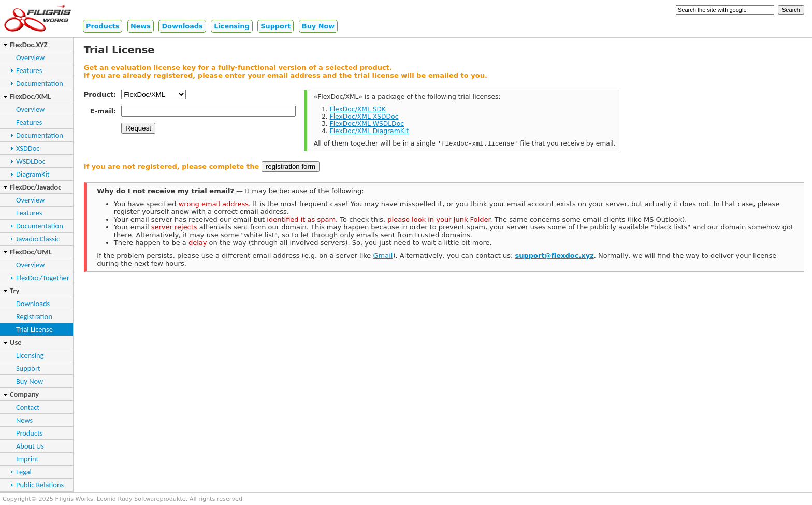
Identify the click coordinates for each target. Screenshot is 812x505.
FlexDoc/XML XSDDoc (364, 117)
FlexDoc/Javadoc (35, 187)
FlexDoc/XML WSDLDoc (367, 124)
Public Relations (40, 485)
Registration (34, 316)
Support (275, 26)
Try (15, 291)
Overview (30, 57)
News (141, 26)
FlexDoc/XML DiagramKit (369, 131)
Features (29, 70)
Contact (28, 407)
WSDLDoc (31, 161)
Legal (24, 472)
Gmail (383, 257)
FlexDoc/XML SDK (358, 109)
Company (24, 394)
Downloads (182, 26)
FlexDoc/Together (43, 278)
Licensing (232, 26)
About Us (30, 446)
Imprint (27, 459)
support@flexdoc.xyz (554, 257)
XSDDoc (28, 148)
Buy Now (318, 26)
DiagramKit (33, 174)
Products (103, 26)
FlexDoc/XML (30, 96)
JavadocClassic (38, 239)
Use (16, 342)
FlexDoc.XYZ (29, 45)
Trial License (34, 329)
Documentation (40, 83)
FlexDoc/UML (31, 252)
